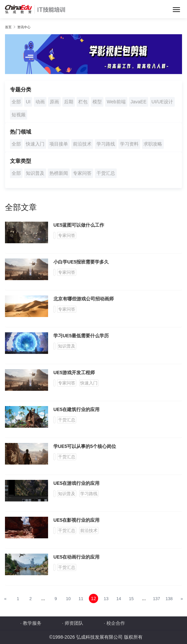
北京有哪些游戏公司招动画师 (84, 299)
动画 (40, 102)
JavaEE (139, 102)
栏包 (83, 102)
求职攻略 (153, 144)
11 (81, 599)
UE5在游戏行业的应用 (76, 483)
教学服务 (32, 623)
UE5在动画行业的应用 (76, 557)
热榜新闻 (59, 173)
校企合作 (116, 623)
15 (131, 599)
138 (169, 599)
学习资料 (129, 144)
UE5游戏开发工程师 (74, 373)
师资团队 (74, 623)
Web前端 (116, 102)
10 (68, 599)
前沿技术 (82, 144)
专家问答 (82, 173)
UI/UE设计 (162, 102)
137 (156, 599)
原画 (54, 102)
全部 (16, 102)
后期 (69, 102)
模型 (97, 102)
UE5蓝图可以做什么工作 (79, 225)
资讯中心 (24, 27)
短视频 (19, 115)
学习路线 (106, 144)
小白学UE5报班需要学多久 (81, 262)
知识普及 (35, 173)
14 (119, 599)
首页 (8, 27)
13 (106, 599)
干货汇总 (106, 173)
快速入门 (35, 144)
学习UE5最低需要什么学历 (81, 336)
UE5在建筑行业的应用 (76, 409)
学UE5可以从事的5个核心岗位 (85, 446)
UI (28, 102)
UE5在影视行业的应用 (76, 520)
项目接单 (59, 144)
